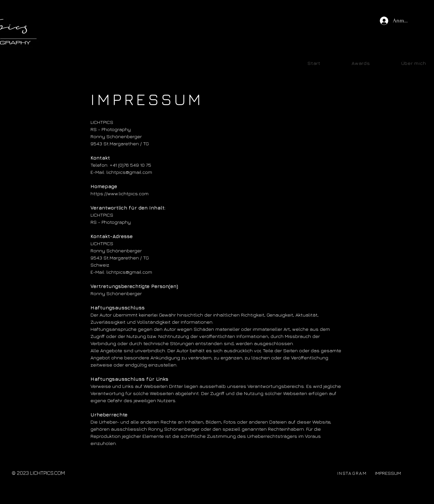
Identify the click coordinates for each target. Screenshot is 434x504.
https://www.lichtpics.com (120, 193)
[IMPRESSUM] (388, 473)
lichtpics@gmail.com (129, 272)
